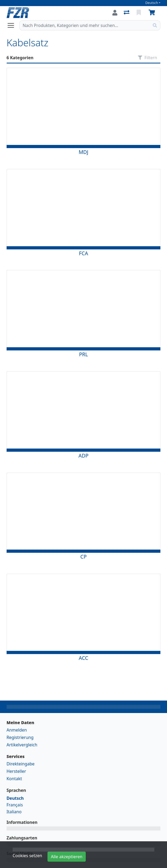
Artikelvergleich (22, 745)
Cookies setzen (27, 856)
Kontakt (14, 779)
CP (84, 557)
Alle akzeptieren (67, 857)
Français (15, 805)
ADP (84, 456)
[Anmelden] (115, 13)
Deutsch (152, 3)
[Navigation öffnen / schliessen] (13, 25)
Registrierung (20, 737)
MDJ (83, 152)
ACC (84, 658)
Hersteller (16, 771)
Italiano (14, 812)
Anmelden (17, 730)
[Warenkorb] (153, 13)
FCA (83, 253)
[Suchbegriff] (85, 25)
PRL (84, 354)
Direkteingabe (21, 764)
